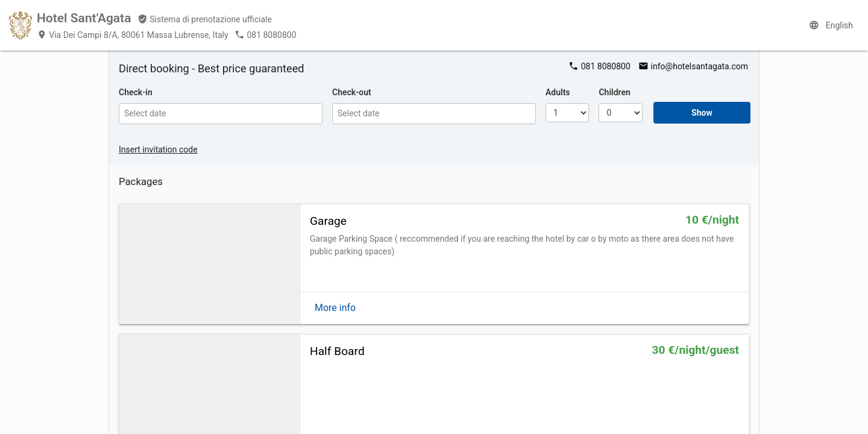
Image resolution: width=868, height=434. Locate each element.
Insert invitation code (158, 149)
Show (702, 113)
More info (335, 308)
